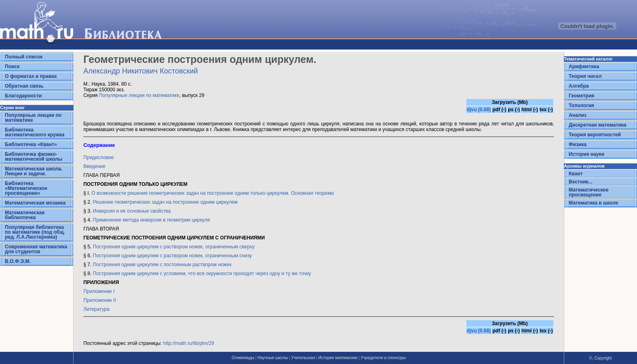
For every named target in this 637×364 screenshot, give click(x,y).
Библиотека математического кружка (35, 132)
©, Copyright (600, 358)
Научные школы (273, 358)
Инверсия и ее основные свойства (132, 211)
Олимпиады (243, 358)
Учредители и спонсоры (383, 358)
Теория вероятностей (595, 135)
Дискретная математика (598, 125)
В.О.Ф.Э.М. (18, 261)
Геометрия (582, 96)
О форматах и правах (31, 76)
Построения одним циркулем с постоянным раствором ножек (162, 265)
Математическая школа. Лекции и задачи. (34, 171)
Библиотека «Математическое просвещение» (26, 188)
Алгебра (579, 86)
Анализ (578, 115)
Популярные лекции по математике (33, 118)
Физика (578, 144)
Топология (581, 106)
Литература (96, 309)
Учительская (303, 358)
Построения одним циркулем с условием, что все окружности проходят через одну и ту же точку (202, 274)
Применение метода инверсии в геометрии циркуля (152, 220)
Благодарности (23, 96)
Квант (576, 174)
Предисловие (99, 157)
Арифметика (584, 67)
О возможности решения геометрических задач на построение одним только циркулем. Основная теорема (212, 193)
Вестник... (581, 182)
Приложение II (100, 300)
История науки (586, 154)
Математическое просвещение (589, 192)
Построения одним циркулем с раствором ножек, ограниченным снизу (173, 256)
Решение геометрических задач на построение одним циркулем (165, 202)
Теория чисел (585, 76)
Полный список (24, 57)
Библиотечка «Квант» (31, 144)
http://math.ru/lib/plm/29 (189, 343)
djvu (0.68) (479, 110)
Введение (94, 166)
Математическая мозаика (35, 203)
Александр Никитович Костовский (141, 71)
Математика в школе (594, 203)
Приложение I (99, 291)
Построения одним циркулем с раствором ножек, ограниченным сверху (174, 247)
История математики (338, 358)
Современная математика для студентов (36, 249)
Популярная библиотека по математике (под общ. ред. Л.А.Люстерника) (35, 232)
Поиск (12, 67)
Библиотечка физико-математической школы (34, 157)
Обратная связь (24, 86)
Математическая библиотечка (25, 215)
